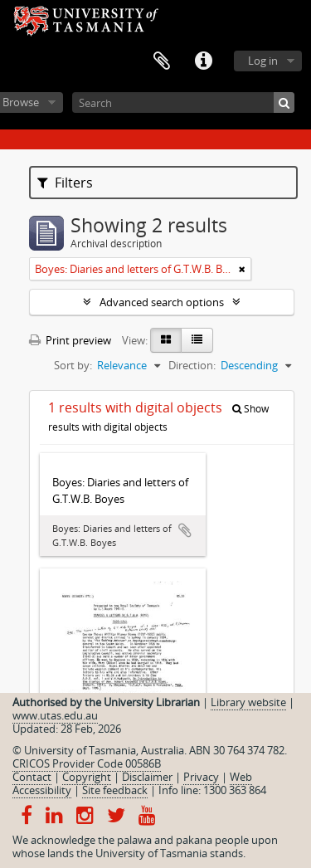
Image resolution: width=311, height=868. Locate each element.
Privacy (201, 777)
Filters (65, 183)
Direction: (192, 365)
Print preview (70, 340)
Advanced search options (162, 302)
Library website (248, 702)
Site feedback (115, 790)
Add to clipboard (185, 530)
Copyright (87, 777)
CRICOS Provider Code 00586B (87, 763)
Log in (263, 61)
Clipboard (162, 61)
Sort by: (73, 365)
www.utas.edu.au (55, 715)
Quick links (203, 61)
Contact (32, 777)
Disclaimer (147, 777)
